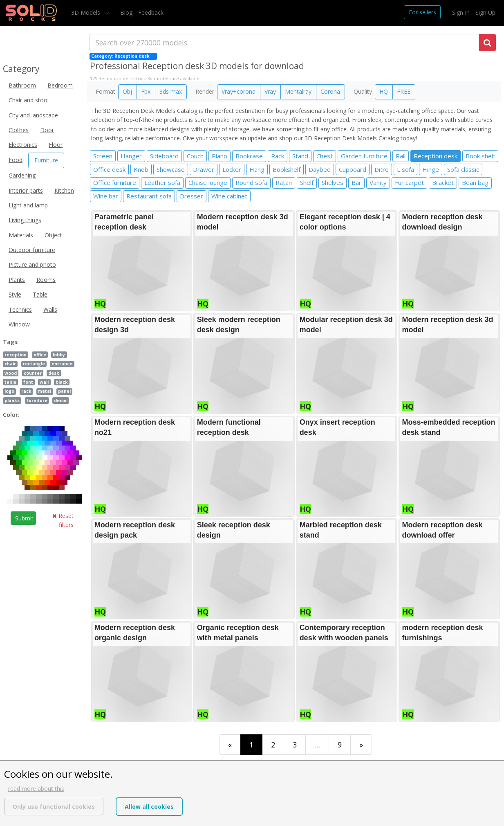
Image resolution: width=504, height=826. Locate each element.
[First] (230, 744)
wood (11, 373)
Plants (17, 280)
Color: (11, 415)
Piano (220, 156)
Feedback (151, 12)
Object (53, 235)
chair (10, 364)
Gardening (22, 175)
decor (60, 401)
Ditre (382, 169)
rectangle (34, 364)
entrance (62, 364)
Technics (20, 309)
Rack (278, 156)
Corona (330, 91)
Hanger (131, 156)
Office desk (109, 169)
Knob (141, 169)
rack (26, 391)
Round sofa (251, 182)
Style (15, 294)
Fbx (146, 91)
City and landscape (33, 115)
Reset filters (63, 520)
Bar (356, 182)
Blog (126, 12)
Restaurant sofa (149, 196)
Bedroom (60, 85)
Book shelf (480, 156)
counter (33, 373)
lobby (59, 355)
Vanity (378, 182)
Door (47, 130)
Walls (50, 309)
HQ (384, 91)
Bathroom (22, 85)
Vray (270, 91)
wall (44, 382)
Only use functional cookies (54, 807)
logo (9, 391)
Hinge (431, 169)
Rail (401, 156)
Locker (232, 169)
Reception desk (436, 156)
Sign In (461, 12)
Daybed (320, 169)
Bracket (443, 182)
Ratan (284, 182)
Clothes (19, 130)
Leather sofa (162, 182)
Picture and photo (32, 264)
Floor (56, 145)
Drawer (204, 169)
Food (16, 160)
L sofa (405, 169)
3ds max (171, 91)
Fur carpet (409, 182)
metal (45, 391)
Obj (127, 91)
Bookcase (249, 156)
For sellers (422, 12)
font (28, 382)
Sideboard (164, 156)
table (10, 382)
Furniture (46, 160)
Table (40, 294)
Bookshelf (287, 169)
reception (16, 355)
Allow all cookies (149, 807)
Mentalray (298, 91)
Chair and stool (29, 100)
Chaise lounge (208, 182)
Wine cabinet (229, 196)
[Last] (361, 744)
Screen (103, 156)
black (62, 382)
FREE (404, 91)
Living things (25, 220)
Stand (300, 156)
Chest (325, 156)
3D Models (86, 12)
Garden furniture (364, 156)
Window (19, 324)
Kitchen (64, 190)
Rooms (46, 280)
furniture (37, 401)
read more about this (36, 789)
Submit (24, 518)
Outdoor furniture (32, 250)
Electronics (23, 145)
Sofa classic (463, 169)
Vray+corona (239, 91)
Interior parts (26, 190)
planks (12, 401)
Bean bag (475, 182)
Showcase (171, 169)
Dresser (192, 196)
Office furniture (115, 182)
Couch (195, 156)
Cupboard (353, 169)
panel (64, 391)
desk (54, 373)
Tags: (11, 342)
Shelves (333, 182)
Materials (21, 235)
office (40, 355)
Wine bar (106, 196)
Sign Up (485, 12)
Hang (257, 169)
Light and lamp (28, 205)
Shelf (307, 182)
